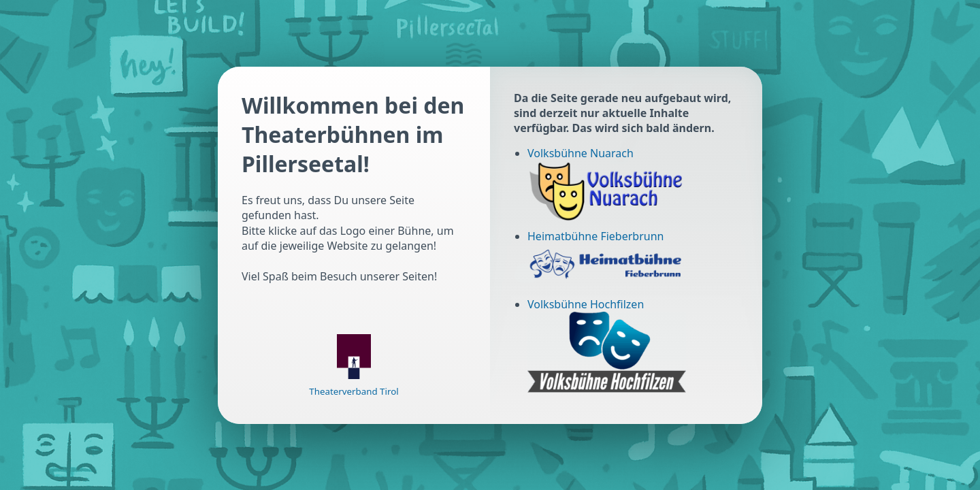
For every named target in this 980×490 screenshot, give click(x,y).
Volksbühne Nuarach (581, 153)
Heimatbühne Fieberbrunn (595, 236)
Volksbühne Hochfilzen (586, 304)
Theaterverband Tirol (354, 391)
